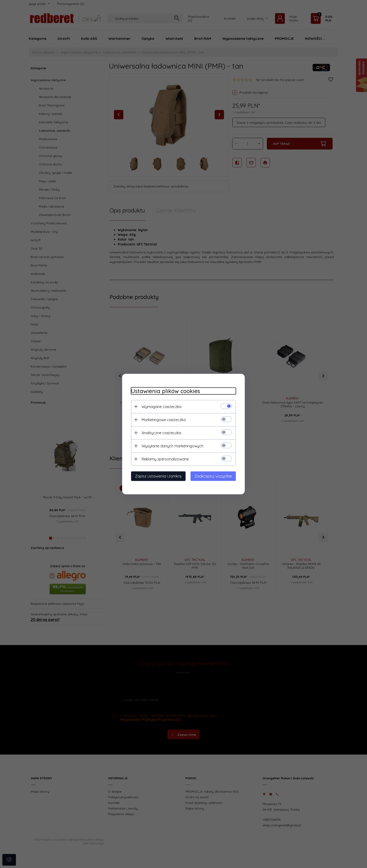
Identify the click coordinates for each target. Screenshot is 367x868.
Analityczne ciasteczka (160, 433)
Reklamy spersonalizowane (164, 459)
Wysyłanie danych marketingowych (171, 446)
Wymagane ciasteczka (160, 406)
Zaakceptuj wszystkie (215, 476)
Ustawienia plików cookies (164, 391)
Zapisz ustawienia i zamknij (157, 476)
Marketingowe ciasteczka (162, 419)
